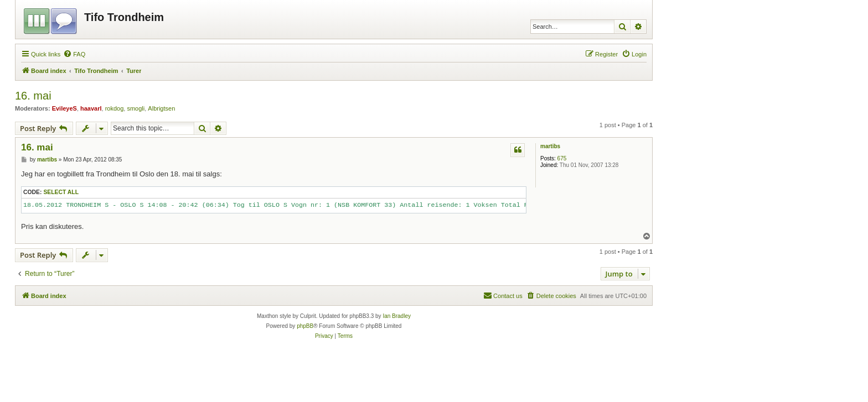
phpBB (305, 326)
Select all (61, 192)
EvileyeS (64, 108)
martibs (550, 146)
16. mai (33, 96)
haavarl (91, 108)
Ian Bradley (397, 316)
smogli (136, 108)
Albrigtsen (161, 108)
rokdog (115, 108)
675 (562, 158)
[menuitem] (74, 54)
